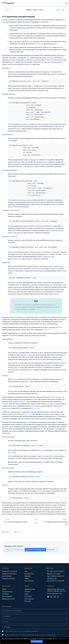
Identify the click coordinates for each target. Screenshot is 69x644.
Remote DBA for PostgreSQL (56, 576)
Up (10, 10)
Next (63, 10)
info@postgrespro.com (54, 588)
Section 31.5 (47, 327)
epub (7, 527)
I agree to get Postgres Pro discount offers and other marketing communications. (30, 630)
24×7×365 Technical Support (56, 566)
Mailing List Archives (8, 594)
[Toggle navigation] (67, 3)
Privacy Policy (43, 626)
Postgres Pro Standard (9, 569)
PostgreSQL (51, 545)
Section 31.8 (35, 404)
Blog (26, 566)
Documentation (29, 569)
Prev (6, 10)
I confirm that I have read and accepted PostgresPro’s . (26, 626)
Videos (27, 573)
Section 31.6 (28, 410)
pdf (18, 527)
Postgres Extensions (9, 573)
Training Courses (7, 587)
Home (58, 10)
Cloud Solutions (7, 571)
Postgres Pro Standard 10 (35, 545)
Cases (27, 589)
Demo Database (7, 591)
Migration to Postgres (54, 569)
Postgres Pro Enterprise (14, 545)
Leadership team (30, 584)
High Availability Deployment (56, 571)
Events (4, 584)
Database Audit (52, 573)
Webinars (27, 571)
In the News (28, 591)
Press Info (28, 596)
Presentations (29, 576)
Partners (27, 587)
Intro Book (5, 589)
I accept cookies (37, 641)
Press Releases (29, 594)
